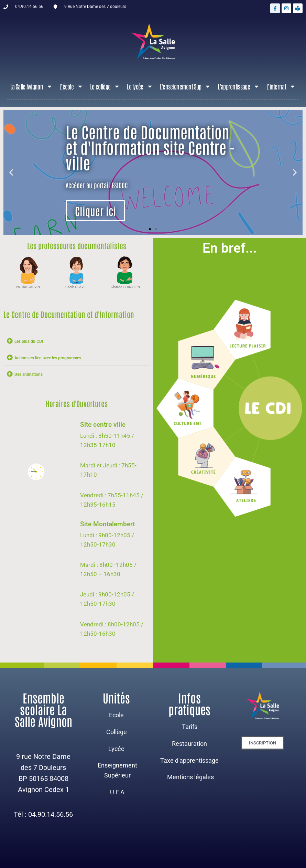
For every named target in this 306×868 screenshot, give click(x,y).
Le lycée (140, 86)
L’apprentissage (239, 86)
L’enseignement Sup (185, 86)
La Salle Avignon (31, 86)
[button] (11, 173)
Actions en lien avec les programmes (48, 358)
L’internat (281, 86)
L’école (71, 86)
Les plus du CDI (29, 341)
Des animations (29, 374)
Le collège (105, 86)
